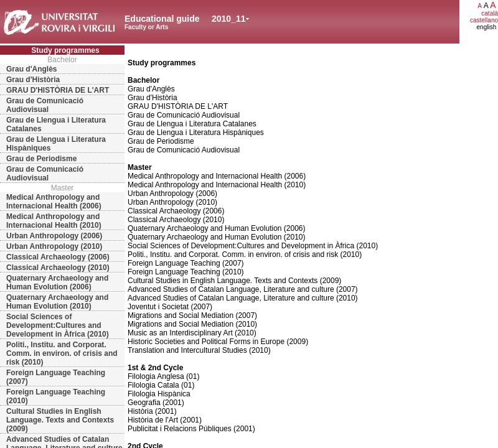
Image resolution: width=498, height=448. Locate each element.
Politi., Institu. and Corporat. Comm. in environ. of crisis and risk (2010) (62, 353)
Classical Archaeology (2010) (58, 268)
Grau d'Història (33, 80)
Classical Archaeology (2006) (58, 257)
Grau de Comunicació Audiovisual (45, 105)
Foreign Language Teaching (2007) (56, 377)
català (490, 13)
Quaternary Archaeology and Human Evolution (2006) (57, 282)
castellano (484, 20)
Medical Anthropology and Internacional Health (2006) (54, 202)
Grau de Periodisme (41, 159)
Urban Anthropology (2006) (54, 236)
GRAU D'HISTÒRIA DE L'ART (58, 90)
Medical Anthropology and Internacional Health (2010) (54, 221)
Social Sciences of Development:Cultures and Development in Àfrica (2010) (58, 325)
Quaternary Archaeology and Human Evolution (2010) (57, 302)
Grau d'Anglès (32, 69)
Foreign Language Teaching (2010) (56, 396)
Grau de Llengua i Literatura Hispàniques (56, 144)
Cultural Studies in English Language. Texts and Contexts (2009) (60, 420)
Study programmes (65, 50)
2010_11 (229, 19)
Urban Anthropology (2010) (54, 246)
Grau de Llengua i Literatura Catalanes (56, 124)
